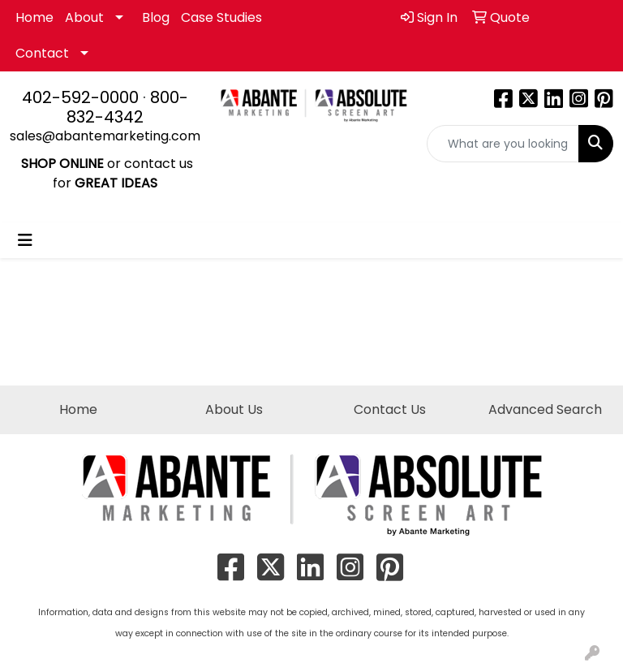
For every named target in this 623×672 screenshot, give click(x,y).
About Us (234, 409)
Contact (42, 53)
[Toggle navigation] (25, 240)
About (84, 17)
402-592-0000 (80, 97)
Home (34, 17)
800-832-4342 (127, 107)
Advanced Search (545, 409)
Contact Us (390, 409)
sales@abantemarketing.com (105, 136)
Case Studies (221, 17)
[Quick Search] (503, 144)
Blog (156, 17)
